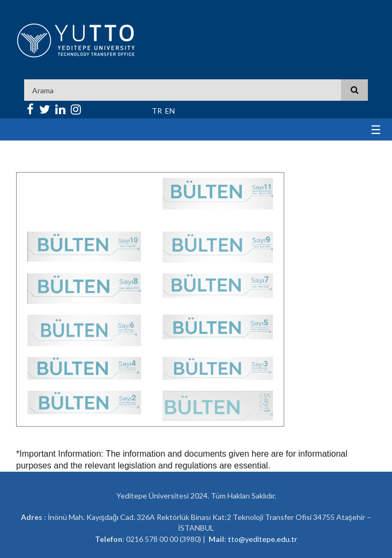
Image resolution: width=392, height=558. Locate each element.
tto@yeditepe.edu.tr (262, 539)
